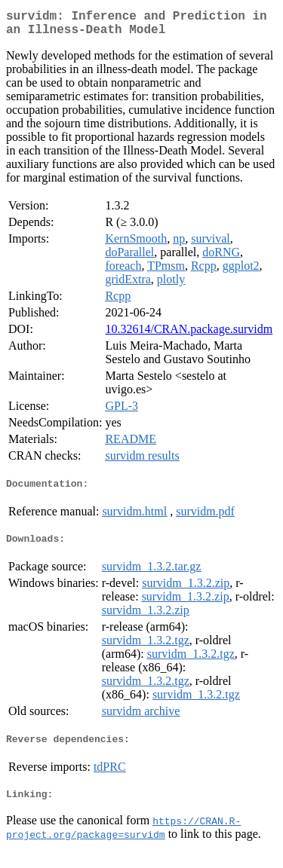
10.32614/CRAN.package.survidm (189, 335)
